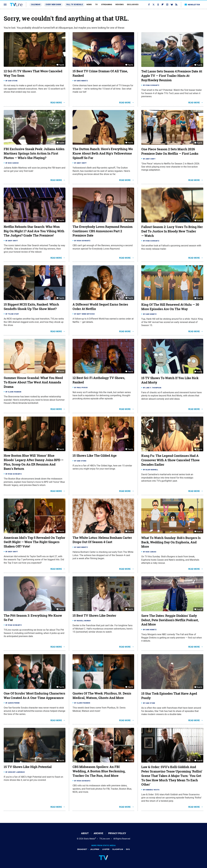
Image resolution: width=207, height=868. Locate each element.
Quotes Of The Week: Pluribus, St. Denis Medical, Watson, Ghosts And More (102, 696)
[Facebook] (149, 5)
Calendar (36, 5)
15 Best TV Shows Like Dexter (94, 616)
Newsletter (192, 5)
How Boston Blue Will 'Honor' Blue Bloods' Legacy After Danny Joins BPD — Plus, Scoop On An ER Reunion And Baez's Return (34, 462)
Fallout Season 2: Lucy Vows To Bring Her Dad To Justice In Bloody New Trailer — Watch (172, 231)
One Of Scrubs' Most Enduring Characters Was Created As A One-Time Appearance (34, 696)
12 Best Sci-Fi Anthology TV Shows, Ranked (99, 380)
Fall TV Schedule (75, 5)
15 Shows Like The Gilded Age (95, 456)
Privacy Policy (117, 833)
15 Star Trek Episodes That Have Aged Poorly (169, 696)
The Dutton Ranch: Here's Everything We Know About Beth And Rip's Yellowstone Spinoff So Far (103, 153)
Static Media (89, 839)
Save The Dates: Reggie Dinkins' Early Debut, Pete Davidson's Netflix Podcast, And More (170, 620)
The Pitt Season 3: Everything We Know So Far (33, 618)
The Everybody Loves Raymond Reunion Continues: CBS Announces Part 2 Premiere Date (103, 231)
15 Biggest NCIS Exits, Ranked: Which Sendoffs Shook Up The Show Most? (31, 307)
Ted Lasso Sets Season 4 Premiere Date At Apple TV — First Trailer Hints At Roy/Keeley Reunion (172, 76)
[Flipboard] (163, 5)
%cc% (62, 65)
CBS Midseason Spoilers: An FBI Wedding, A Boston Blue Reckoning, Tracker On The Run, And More (99, 771)
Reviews (120, 4)
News (89, 4)
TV (97, 4)
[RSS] (176, 5)
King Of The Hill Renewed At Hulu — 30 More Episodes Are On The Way (170, 307)
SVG (128, 849)
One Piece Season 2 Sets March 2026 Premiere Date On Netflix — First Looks (170, 151)
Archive (98, 833)
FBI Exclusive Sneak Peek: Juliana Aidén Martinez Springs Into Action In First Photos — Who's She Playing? (34, 153)
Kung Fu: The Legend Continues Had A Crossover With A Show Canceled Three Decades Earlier (170, 460)
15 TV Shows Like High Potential (28, 767)
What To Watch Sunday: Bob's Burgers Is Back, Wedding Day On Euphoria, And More (171, 542)
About (85, 833)
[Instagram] (167, 5)
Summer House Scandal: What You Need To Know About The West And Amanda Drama (33, 382)
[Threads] (158, 5)
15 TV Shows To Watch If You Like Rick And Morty (170, 380)
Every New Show (53, 5)
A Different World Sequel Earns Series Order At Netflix (100, 307)
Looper (106, 849)
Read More (56, 103)
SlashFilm (118, 849)
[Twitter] (154, 5)
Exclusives (133, 4)
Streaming (107, 4)
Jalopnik (95, 849)
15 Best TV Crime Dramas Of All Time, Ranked (100, 73)
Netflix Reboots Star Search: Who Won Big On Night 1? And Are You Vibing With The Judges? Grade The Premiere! (34, 231)
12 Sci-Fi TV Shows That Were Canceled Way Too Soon (33, 73)
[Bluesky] (172, 5)
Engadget (82, 849)
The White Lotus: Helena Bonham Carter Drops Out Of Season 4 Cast (102, 540)
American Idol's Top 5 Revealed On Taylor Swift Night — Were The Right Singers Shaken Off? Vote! (34, 542)
